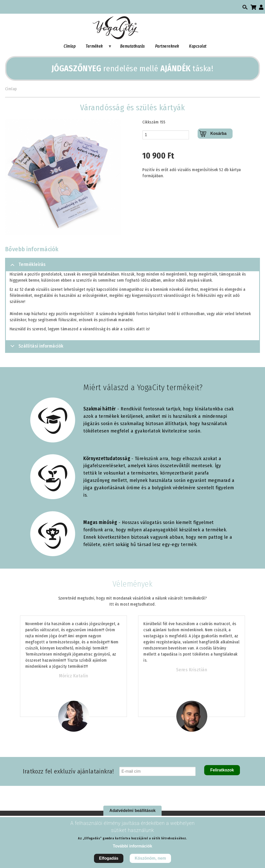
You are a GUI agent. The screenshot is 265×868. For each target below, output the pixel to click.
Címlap (70, 46)
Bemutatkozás (132, 46)
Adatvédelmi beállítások (132, 811)
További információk (132, 846)
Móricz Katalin (74, 676)
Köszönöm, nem (150, 858)
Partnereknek (167, 46)
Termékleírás (27, 266)
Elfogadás (109, 858)
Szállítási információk (36, 348)
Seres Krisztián (192, 670)
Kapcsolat (198, 46)
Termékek (96, 47)
